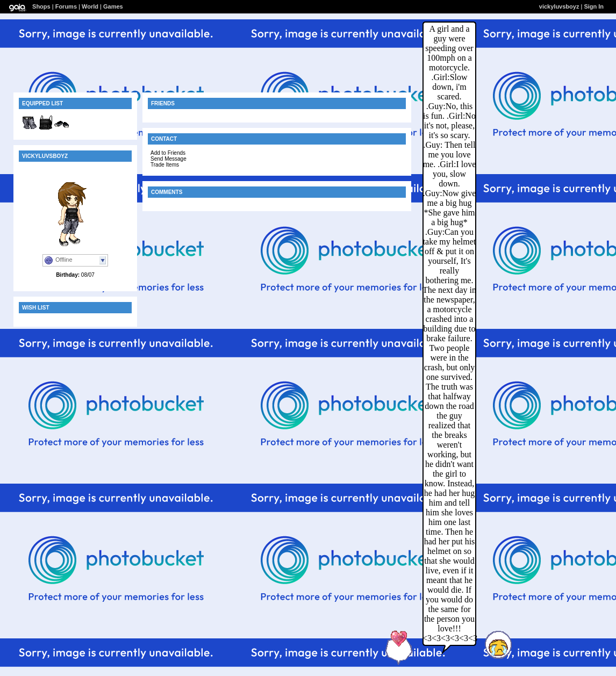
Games (113, 6)
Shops (41, 6)
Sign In (594, 6)
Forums (66, 6)
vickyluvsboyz (559, 6)
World (90, 6)
